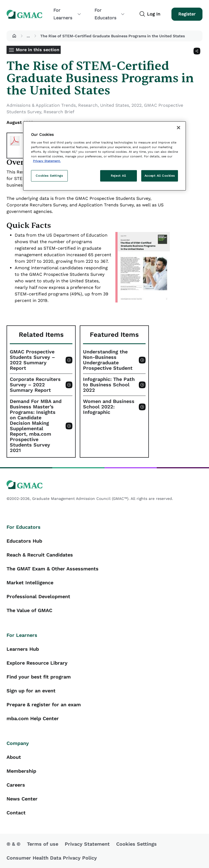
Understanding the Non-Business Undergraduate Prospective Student (108, 360)
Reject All (118, 176)
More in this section (38, 50)
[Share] (197, 51)
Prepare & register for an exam (44, 705)
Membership (21, 771)
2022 (136, 105)
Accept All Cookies (160, 176)
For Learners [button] (67, 14)
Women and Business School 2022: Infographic (109, 407)
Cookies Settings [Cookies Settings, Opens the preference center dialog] (49, 176)
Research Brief (59, 112)
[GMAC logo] (104, 485)
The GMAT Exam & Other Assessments (53, 569)
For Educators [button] (110, 14)
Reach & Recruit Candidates (40, 555)
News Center (22, 799)
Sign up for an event (31, 691)
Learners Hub (23, 649)
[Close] (179, 128)
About (14, 757)
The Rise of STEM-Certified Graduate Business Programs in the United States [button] (113, 36)
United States (115, 105)
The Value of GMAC (29, 610)
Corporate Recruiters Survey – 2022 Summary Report (35, 385)
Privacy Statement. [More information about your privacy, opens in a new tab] (47, 161)
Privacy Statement (87, 844)
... (28, 36)
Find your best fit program (39, 677)
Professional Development (38, 596)
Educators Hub (24, 541)
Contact (16, 813)
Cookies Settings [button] (136, 844)
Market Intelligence (30, 583)
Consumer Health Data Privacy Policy (52, 858)
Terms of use (43, 844)
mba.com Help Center (33, 718)
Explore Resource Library (37, 663)
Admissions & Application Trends (41, 105)
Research (88, 105)
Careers (16, 785)
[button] (14, 36)
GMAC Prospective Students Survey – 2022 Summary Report (32, 360)
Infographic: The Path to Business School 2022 (109, 385)
